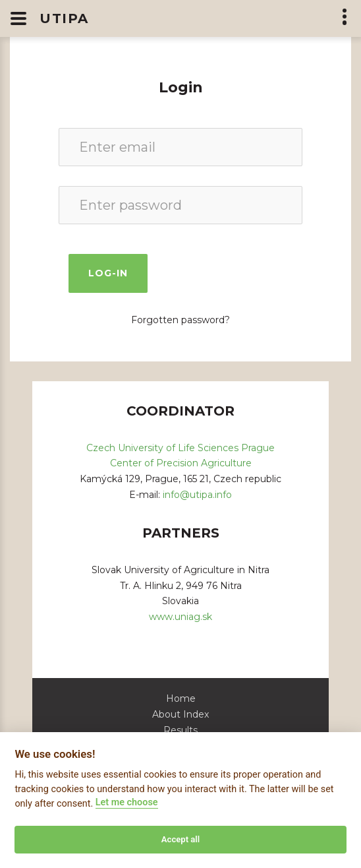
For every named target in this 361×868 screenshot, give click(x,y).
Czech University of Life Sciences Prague (180, 448)
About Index (180, 714)
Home (181, 698)
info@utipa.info (197, 495)
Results (180, 730)
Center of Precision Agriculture (181, 463)
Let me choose (127, 802)
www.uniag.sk (180, 617)
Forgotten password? (180, 320)
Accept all (180, 839)
